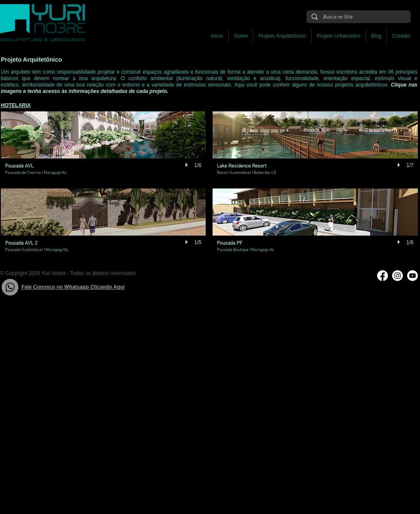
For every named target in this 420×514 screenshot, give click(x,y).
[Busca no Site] (358, 17)
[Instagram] (397, 276)
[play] (188, 165)
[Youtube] (412, 276)
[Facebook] (382, 276)
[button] (282, 36)
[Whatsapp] (10, 287)
